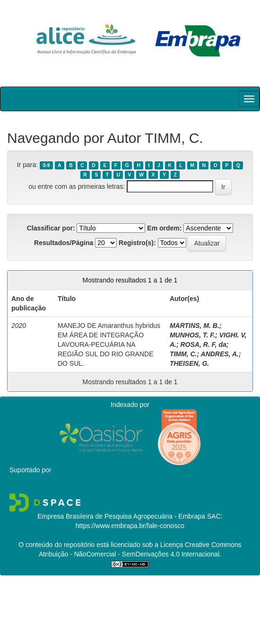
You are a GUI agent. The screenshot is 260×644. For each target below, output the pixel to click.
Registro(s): (137, 243)
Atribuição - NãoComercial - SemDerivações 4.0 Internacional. (130, 554)
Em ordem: (164, 228)
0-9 (46, 165)
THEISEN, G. (189, 363)
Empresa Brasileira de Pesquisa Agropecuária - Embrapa (121, 516)
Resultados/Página (64, 243)
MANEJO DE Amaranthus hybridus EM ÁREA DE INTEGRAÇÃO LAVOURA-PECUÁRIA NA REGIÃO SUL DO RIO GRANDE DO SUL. (109, 344)
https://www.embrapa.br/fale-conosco (130, 526)
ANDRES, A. (220, 354)
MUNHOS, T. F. (192, 335)
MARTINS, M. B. (195, 326)
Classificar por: (51, 228)
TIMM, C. (183, 354)
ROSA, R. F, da (203, 344)
